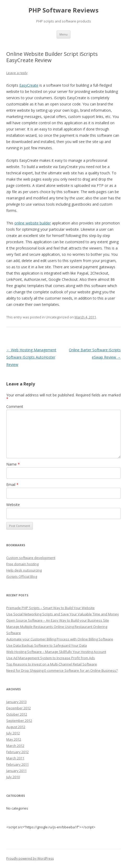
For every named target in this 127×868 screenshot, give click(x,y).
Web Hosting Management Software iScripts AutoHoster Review (31, 357)
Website (13, 505)
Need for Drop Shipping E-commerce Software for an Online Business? (62, 670)
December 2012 (19, 708)
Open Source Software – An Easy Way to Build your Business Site (58, 620)
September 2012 (19, 721)
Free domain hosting (22, 564)
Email (12, 484)
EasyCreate (29, 85)
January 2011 (16, 771)
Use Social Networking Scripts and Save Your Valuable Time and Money (63, 614)
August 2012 (16, 727)
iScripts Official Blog (22, 576)
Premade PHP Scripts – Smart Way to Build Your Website (50, 608)
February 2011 (17, 764)
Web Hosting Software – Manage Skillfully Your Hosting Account (56, 652)
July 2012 (13, 733)
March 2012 (15, 746)
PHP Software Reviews (63, 10)
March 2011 (15, 758)
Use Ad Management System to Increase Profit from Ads (51, 658)
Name (13, 464)
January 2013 (16, 702)
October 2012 (17, 714)
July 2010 (13, 777)
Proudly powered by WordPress (30, 858)
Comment (15, 406)
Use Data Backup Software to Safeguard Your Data (47, 645)
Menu (63, 34)
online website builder (33, 223)
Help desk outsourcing (24, 570)
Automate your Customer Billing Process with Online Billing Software (60, 639)
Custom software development (31, 558)
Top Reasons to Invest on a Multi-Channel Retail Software (52, 664)
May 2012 (14, 739)
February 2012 (17, 752)
